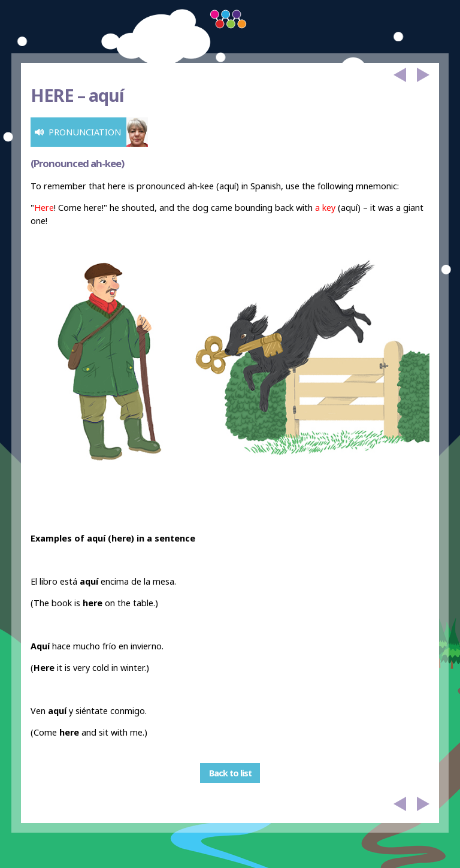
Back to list (230, 773)
